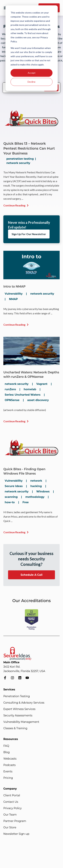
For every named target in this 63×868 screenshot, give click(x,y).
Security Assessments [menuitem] (18, 715)
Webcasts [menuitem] (10, 759)
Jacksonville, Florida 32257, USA (24, 671)
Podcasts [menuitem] (9, 765)
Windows (43, 492)
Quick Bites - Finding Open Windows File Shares (24, 471)
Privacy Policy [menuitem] (13, 808)
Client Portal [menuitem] (12, 795)
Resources (11, 739)
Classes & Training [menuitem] (15, 728)
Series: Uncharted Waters (23, 395)
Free (26, 502)
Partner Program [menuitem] (15, 821)
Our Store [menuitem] (10, 827)
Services (9, 689)
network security (18, 163)
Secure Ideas (14, 486)
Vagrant (42, 384)
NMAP (13, 299)
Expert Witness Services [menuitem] (19, 709)
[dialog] (32, 48)
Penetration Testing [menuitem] (17, 696)
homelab (30, 389)
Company (10, 789)
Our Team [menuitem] (10, 815)
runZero (10, 389)
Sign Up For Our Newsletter (29, 234)
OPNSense (12, 400)
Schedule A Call (31, 575)
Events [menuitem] (8, 771)
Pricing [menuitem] (8, 778)
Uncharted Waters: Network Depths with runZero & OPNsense (31, 375)
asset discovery (38, 400)
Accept (32, 73)
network (36, 481)
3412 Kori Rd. (12, 667)
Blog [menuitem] (6, 752)
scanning (11, 497)
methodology (35, 497)
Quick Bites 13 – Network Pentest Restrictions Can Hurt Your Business (29, 148)
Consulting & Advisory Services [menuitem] (24, 703)
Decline (32, 82)
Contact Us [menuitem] (11, 802)
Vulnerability (14, 294)
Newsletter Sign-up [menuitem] (16, 834)
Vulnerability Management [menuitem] (21, 722)
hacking (36, 486)
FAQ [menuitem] (6, 746)
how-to (10, 502)
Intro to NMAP (14, 287)
